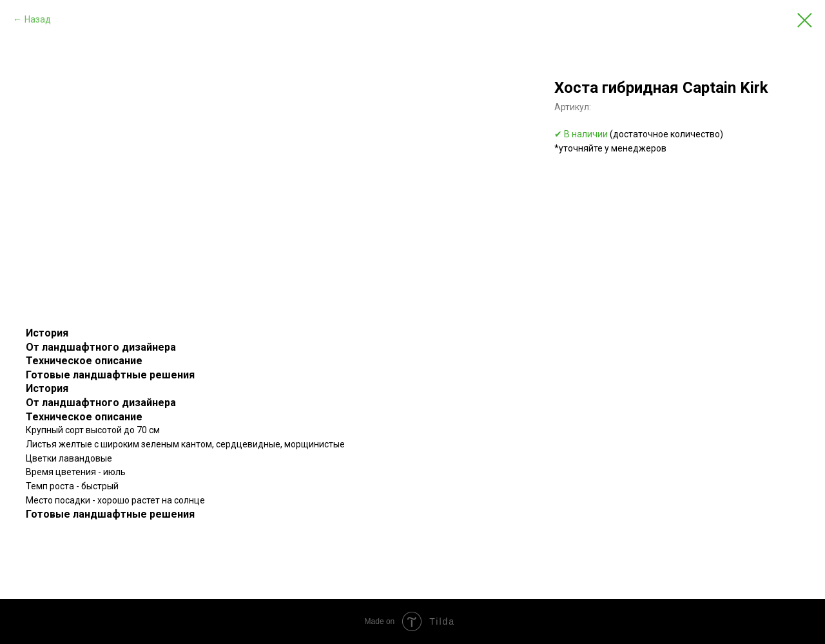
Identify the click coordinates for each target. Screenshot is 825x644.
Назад (38, 19)
